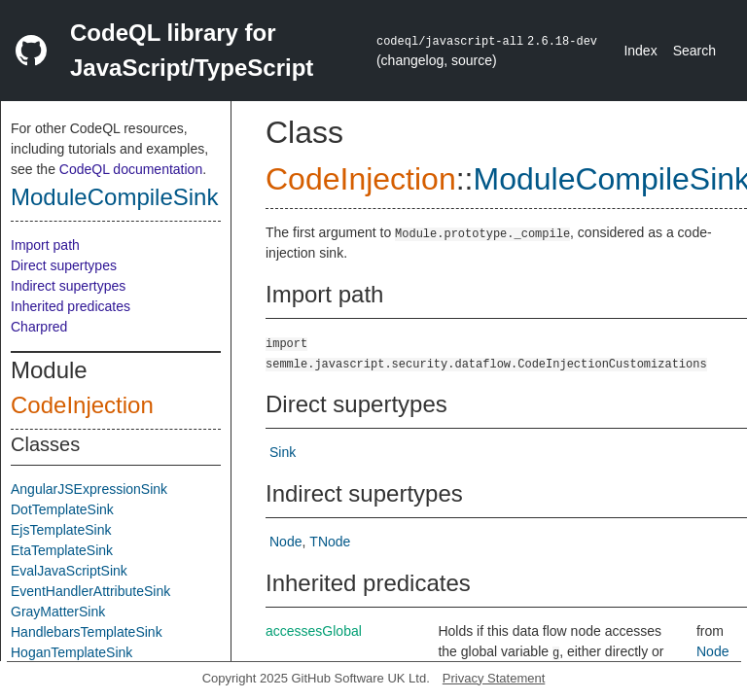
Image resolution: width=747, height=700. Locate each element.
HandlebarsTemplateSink (87, 632)
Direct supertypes (64, 265)
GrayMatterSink (58, 612)
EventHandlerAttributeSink (90, 591)
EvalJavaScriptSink (69, 571)
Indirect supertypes (68, 286)
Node (285, 542)
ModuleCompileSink (114, 197)
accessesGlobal (314, 631)
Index (640, 51)
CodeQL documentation (131, 169)
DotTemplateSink (62, 509)
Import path (45, 245)
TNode (330, 542)
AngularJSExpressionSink (89, 489)
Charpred (39, 327)
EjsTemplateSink (61, 530)
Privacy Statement (494, 678)
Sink (283, 452)
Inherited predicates (71, 306)
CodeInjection (82, 405)
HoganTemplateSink (71, 652)
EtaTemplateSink (62, 550)
